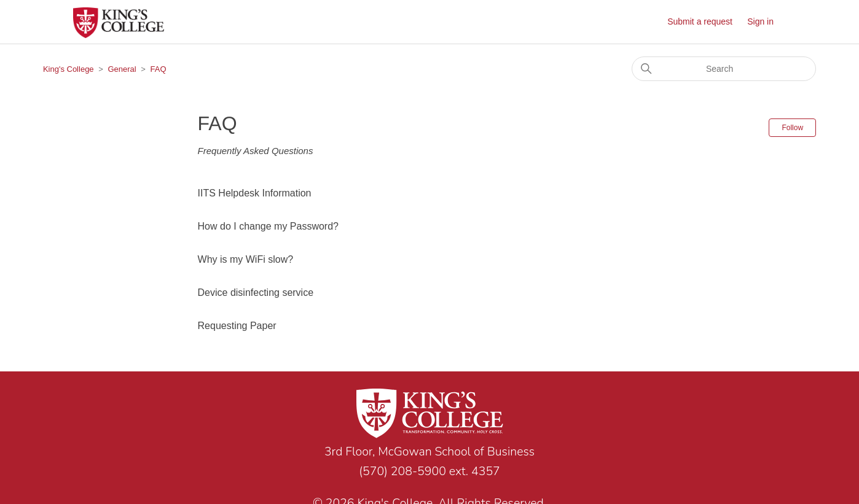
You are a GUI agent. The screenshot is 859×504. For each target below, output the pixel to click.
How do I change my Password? (268, 226)
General (122, 69)
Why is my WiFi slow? (246, 259)
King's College (69, 69)
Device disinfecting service (256, 293)
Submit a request (700, 21)
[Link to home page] (430, 416)
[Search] (724, 69)
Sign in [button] (760, 21)
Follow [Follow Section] (792, 128)
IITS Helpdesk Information (255, 193)
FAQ (159, 69)
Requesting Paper (237, 326)
